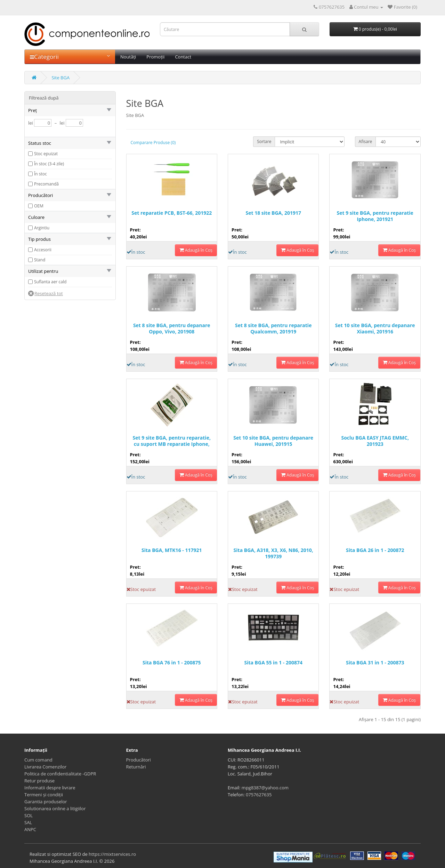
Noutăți (128, 57)
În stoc (41, 174)
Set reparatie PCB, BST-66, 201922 (172, 213)
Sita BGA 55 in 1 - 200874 (273, 663)
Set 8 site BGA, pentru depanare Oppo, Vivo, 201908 (172, 329)
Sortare (264, 141)
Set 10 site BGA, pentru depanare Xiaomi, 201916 (375, 329)
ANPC (30, 829)
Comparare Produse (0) (153, 143)
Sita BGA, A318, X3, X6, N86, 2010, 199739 (273, 553)
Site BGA (60, 78)
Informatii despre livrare (50, 788)
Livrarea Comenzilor (45, 767)
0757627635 (259, 795)
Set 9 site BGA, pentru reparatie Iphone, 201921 (375, 216)
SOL (29, 815)
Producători (139, 760)
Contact (183, 57)
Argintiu (42, 228)
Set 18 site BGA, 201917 (273, 213)
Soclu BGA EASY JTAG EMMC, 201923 (375, 441)
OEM (39, 206)
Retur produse (39, 781)
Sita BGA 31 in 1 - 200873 (375, 663)
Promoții (155, 57)
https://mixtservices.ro (112, 854)
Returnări (136, 767)
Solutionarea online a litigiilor (55, 808)
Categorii (70, 57)
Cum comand (38, 760)
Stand (40, 260)
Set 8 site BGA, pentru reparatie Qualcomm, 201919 (273, 329)
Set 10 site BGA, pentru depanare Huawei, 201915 (273, 441)
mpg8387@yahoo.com (265, 788)
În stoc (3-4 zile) (49, 164)
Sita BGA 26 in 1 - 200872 (375, 550)
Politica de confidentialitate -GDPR (60, 774)
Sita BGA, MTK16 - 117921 (172, 550)
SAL (28, 822)
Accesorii (43, 250)
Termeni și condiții (44, 795)
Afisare (366, 141)
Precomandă (46, 184)
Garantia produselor (46, 802)
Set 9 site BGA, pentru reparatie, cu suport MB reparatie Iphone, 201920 (172, 441)
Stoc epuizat (46, 154)
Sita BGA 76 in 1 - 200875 (172, 663)
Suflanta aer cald (50, 282)
